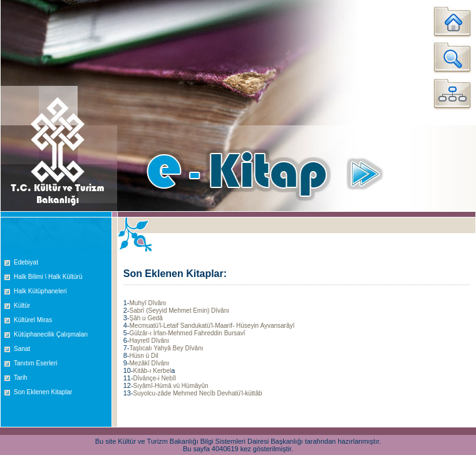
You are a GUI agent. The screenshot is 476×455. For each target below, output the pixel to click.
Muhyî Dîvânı (147, 303)
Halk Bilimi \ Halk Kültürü (48, 277)
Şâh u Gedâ (146, 318)
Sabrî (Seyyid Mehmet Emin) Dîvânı (179, 311)
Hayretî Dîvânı (149, 341)
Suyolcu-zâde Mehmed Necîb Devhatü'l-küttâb (198, 393)
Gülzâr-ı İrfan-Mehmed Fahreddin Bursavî (187, 333)
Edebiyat (26, 262)
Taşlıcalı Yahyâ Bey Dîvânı (166, 348)
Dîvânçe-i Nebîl (155, 378)
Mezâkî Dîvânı (149, 363)
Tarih (21, 378)
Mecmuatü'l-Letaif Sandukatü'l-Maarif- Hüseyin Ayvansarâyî (212, 326)
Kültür (22, 306)
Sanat (22, 349)
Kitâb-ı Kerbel (153, 371)
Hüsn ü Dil (143, 356)
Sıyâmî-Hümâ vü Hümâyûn (171, 386)
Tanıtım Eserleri (35, 363)
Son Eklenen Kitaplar (43, 392)
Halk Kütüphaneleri (40, 291)
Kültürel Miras (33, 320)
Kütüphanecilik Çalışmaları (51, 334)
